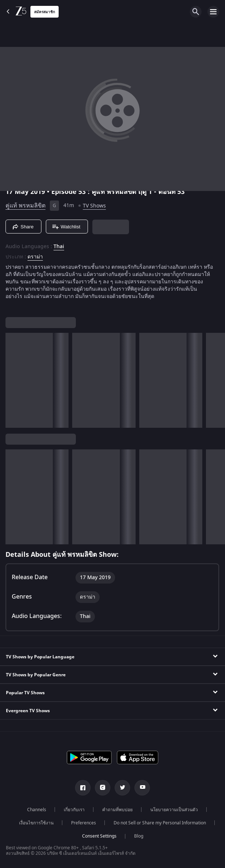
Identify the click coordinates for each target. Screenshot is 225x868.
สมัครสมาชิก (45, 12)
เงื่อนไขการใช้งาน (36, 823)
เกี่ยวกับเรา (74, 810)
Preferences (84, 823)
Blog (139, 836)
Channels (37, 810)
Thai (59, 247)
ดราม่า (35, 257)
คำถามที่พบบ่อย (117, 810)
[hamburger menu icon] (213, 12)
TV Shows (94, 206)
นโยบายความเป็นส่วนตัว (174, 810)
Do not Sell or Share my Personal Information (160, 823)
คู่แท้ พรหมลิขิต (25, 206)
